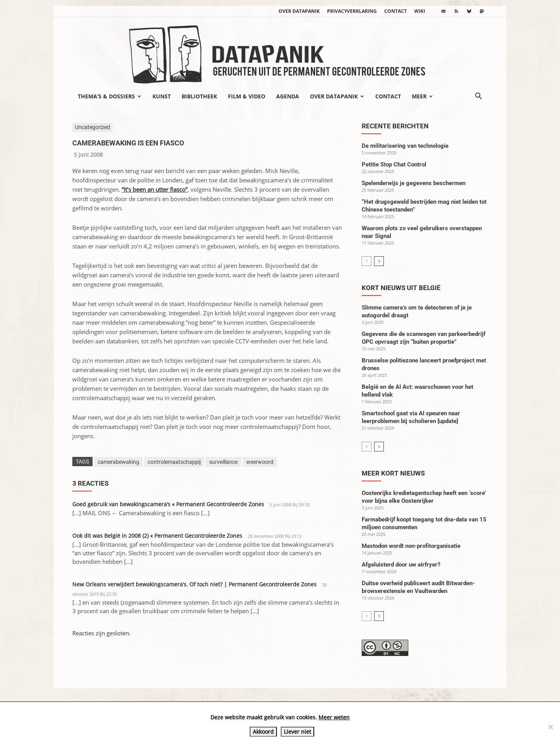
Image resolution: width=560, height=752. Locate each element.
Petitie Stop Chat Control (394, 164)
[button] (478, 97)
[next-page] (379, 261)
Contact (395, 11)
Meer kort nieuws (393, 473)
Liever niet (297, 732)
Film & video (247, 96)
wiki (420, 11)
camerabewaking (118, 462)
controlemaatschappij (174, 462)
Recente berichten (395, 126)
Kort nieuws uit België (401, 288)
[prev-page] (367, 261)
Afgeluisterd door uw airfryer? (401, 565)
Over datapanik (299, 11)
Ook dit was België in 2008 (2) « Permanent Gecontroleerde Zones (157, 536)
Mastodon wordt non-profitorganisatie (411, 546)
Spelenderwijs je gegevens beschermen (414, 183)
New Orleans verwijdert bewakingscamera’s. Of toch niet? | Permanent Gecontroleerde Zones (194, 584)
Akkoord (263, 732)
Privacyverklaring (352, 11)
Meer (422, 96)
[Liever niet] (550, 727)
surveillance (223, 462)
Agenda (288, 96)
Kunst (162, 96)
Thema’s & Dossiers (109, 96)
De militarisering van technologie (405, 146)
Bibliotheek (199, 96)
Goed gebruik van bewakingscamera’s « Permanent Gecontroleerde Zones (168, 504)
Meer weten (334, 717)
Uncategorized (93, 127)
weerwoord (260, 462)
